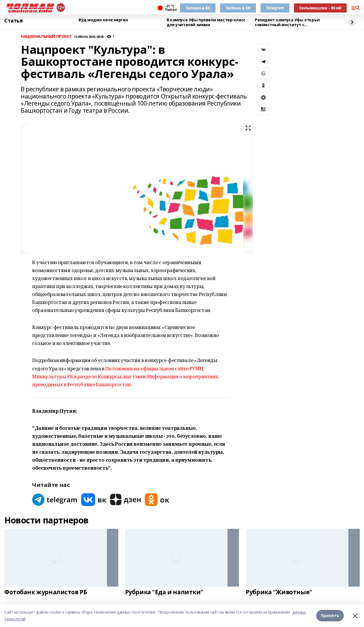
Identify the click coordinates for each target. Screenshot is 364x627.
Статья (13, 21)
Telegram (275, 8)
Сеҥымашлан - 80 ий (320, 8)
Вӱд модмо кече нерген (103, 20)
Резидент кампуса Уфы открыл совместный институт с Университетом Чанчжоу (287, 22)
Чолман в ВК (198, 8)
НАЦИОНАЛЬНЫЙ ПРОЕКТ (46, 37)
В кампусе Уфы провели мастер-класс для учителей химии (206, 22)
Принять (330, 615)
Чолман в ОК (238, 8)
